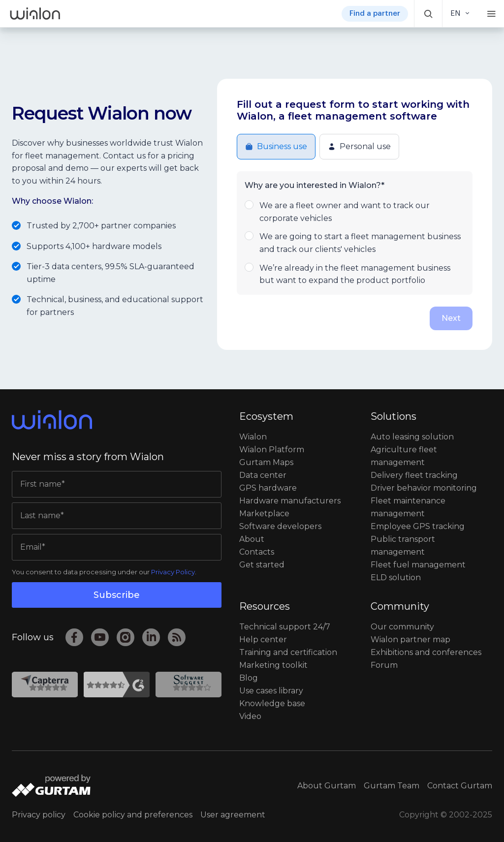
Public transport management (403, 546)
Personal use (359, 146)
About (252, 539)
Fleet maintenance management (408, 507)
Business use (276, 146)
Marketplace (264, 514)
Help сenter (263, 639)
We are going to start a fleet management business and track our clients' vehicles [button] (355, 242)
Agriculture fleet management (404, 456)
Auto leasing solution (412, 437)
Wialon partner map (410, 639)
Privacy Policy (173, 572)
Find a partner (375, 14)
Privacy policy (39, 815)
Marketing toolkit (273, 665)
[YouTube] (100, 637)
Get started (262, 565)
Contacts (257, 552)
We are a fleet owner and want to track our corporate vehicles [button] (355, 211)
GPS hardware (268, 488)
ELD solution (396, 577)
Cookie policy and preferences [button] (133, 815)
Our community (402, 627)
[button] (428, 14)
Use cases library (271, 691)
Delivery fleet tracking (414, 475)
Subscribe (117, 595)
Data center (263, 475)
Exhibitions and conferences (426, 652)
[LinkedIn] (151, 637)
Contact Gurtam (460, 786)
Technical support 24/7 (285, 627)
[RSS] (177, 637)
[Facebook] (74, 637)
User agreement (233, 815)
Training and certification (288, 652)
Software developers (280, 526)
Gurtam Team (392, 786)
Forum (384, 665)
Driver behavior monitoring (424, 488)
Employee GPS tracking (418, 526)
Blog (249, 678)
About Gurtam (327, 786)
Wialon (253, 437)
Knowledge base (272, 703)
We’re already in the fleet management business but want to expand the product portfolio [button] (355, 274)
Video (250, 716)
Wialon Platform (272, 450)
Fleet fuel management (418, 565)
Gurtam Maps (266, 462)
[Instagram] (126, 637)
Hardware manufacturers (290, 501)
